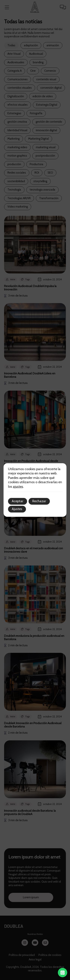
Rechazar (39, 501)
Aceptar (18, 501)
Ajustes (17, 509)
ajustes (18, 487)
